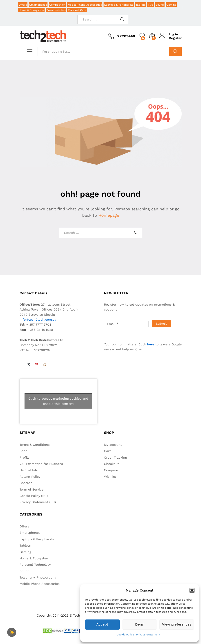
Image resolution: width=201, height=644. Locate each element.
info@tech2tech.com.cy (38, 320)
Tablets (141, 5)
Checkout (111, 464)
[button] (192, 590)
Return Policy (30, 477)
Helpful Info (29, 470)
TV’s (150, 5)
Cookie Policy (125, 635)
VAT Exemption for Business (41, 464)
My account (113, 445)
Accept (102, 624)
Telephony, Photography (38, 577)
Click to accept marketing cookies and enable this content (58, 401)
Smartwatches (56, 10)
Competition (57, 5)
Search (175, 52)
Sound (160, 5)
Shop (24, 451)
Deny (139, 624)
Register (175, 38)
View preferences (177, 624)
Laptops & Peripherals (119, 5)
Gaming (171, 5)
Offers (23, 5)
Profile (25, 457)
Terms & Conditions (35, 445)
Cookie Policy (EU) (34, 496)
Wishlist (110, 477)
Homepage (109, 215)
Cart (107, 451)
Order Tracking (115, 457)
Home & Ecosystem (31, 10)
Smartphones (38, 5)
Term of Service (32, 489)
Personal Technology (35, 565)
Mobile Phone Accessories (85, 5)
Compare (111, 470)
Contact (26, 483)
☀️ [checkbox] (12, 632)
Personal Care (77, 10)
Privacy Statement (148, 635)
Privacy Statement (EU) (38, 502)
